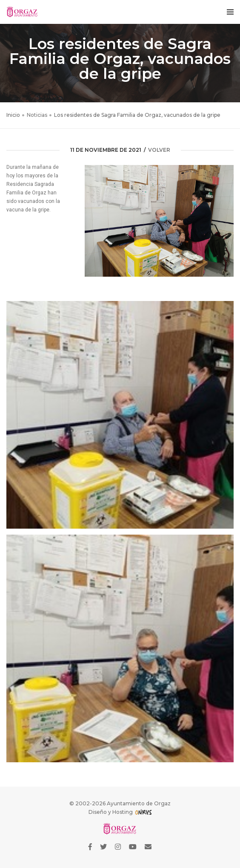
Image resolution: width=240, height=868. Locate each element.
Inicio (13, 115)
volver (159, 150)
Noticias (37, 115)
